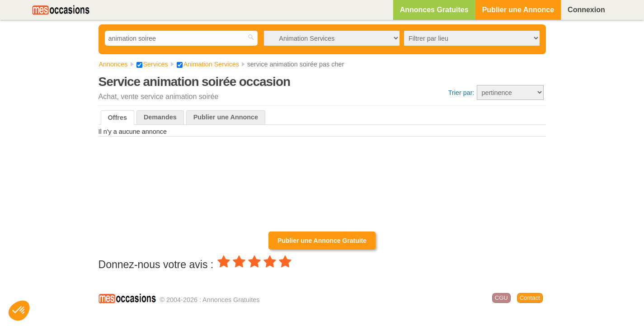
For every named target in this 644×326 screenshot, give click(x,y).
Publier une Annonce (518, 10)
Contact (530, 298)
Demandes (160, 117)
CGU (501, 298)
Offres (118, 118)
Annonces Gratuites (434, 10)
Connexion (586, 10)
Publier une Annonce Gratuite (322, 241)
